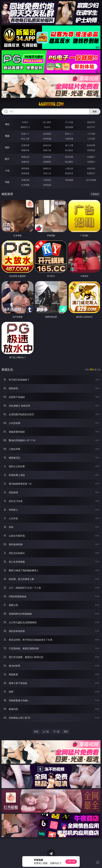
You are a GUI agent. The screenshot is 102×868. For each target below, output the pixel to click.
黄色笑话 (69, 173)
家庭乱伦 (47, 168)
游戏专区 (91, 122)
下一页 (56, 732)
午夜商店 (47, 180)
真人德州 (47, 122)
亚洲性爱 (25, 145)
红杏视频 (25, 185)
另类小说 (47, 173)
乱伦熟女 (69, 150)
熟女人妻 (25, 139)
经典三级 (47, 150)
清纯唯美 (47, 162)
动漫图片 (91, 157)
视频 (7, 136)
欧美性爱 (91, 145)
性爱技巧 (91, 173)
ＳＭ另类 (91, 139)
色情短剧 (47, 185)
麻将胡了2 (25, 127)
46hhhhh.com (51, 104)
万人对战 (69, 122)
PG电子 (25, 122)
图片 (7, 159)
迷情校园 (25, 173)
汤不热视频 (91, 180)
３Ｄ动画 (91, 134)
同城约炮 (25, 180)
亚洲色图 (47, 157)
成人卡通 (69, 145)
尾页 (66, 732)
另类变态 (91, 150)
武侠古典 (91, 168)
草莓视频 (69, 180)
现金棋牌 (69, 127)
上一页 (46, 732)
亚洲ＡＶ (25, 134)
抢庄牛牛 (91, 127)
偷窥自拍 (25, 157)
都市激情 (25, 168)
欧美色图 (69, 157)
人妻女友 (69, 168)
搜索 (95, 111)
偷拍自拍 (47, 145)
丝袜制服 (47, 139)
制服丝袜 (25, 150)
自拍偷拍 (47, 134)
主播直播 (69, 139)
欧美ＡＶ (69, 134)
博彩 (7, 124)
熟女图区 (69, 162)
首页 (36, 732)
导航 (7, 182)
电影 (7, 147)
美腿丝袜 (25, 162)
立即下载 (71, 862)
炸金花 (47, 127)
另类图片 (91, 162)
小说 (7, 170)
